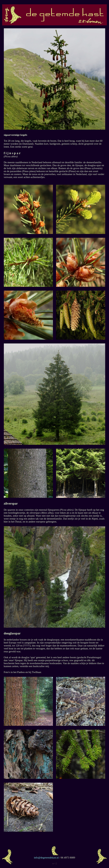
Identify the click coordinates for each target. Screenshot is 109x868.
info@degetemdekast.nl (47, 858)
